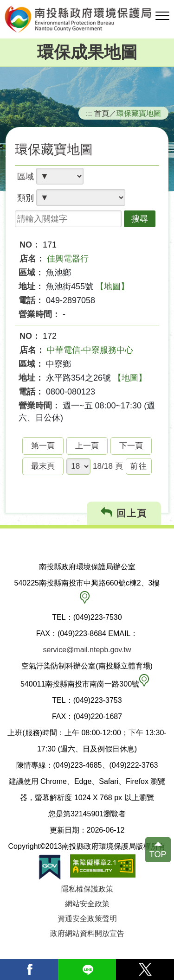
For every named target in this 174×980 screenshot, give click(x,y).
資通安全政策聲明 (87, 919)
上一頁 (87, 446)
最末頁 (43, 466)
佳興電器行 (68, 259)
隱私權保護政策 (87, 889)
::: (89, 113)
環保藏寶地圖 (139, 113)
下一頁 (131, 446)
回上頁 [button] (124, 513)
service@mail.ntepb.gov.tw (87, 650)
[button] (162, 16)
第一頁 (43, 446)
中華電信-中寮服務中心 (90, 350)
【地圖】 (112, 286)
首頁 (102, 113)
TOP (158, 854)
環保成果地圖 (87, 52)
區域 (26, 177)
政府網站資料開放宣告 (87, 933)
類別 (26, 198)
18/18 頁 (108, 466)
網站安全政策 (87, 904)
